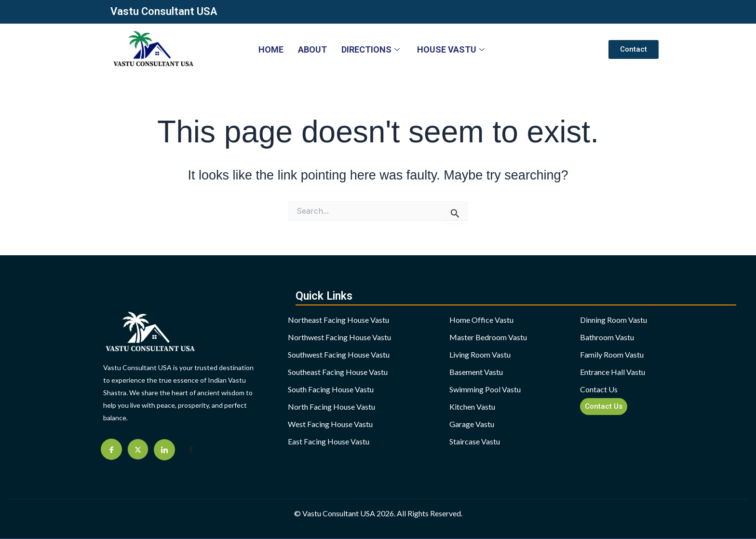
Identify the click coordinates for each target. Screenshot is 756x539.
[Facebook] (111, 449)
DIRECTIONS (371, 49)
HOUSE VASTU (451, 49)
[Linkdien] (164, 450)
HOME (271, 49)
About (312, 49)
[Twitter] (138, 449)
